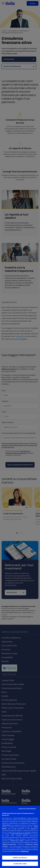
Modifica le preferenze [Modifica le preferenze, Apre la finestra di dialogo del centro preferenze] (20, 858)
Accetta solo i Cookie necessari (27, 809)
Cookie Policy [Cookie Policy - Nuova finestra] (25, 851)
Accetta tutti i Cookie (20, 864)
